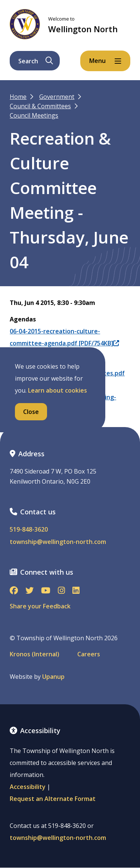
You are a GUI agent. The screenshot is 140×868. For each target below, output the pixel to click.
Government (57, 97)
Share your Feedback (40, 606)
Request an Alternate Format (53, 799)
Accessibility (28, 787)
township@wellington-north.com (58, 542)
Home (18, 97)
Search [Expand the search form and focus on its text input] (36, 61)
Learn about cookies (57, 390)
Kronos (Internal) (35, 654)
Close (31, 412)
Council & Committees (40, 106)
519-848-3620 (29, 530)
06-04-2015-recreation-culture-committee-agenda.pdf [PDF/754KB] (64, 337)
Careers (89, 654)
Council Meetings (34, 115)
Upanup (53, 677)
